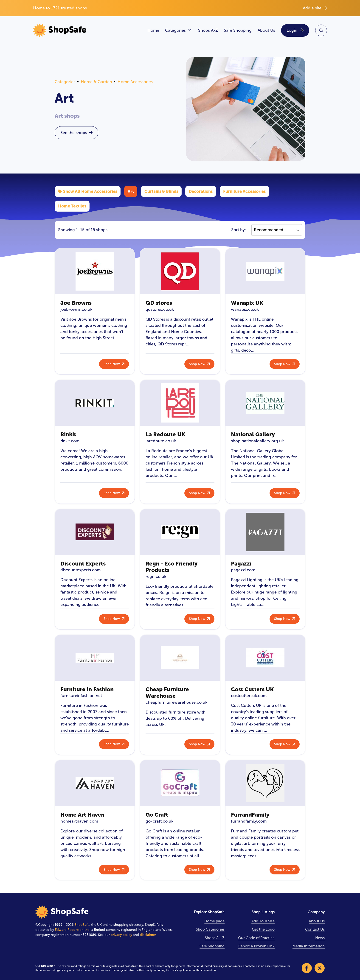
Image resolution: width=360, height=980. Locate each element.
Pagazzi (241, 564)
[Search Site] (321, 30)
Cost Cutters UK (252, 689)
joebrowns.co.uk (76, 309)
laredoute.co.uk (161, 441)
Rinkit (68, 434)
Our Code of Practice (256, 938)
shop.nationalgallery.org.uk (257, 441)
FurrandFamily (250, 815)
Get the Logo (263, 929)
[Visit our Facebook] (307, 968)
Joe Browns (76, 303)
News (320, 938)
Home (153, 30)
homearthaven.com (79, 821)
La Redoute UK (165, 434)
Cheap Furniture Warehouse (167, 693)
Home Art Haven (82, 815)
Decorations (201, 191)
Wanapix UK (247, 303)
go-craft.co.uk (159, 821)
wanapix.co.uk (245, 309)
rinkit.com (70, 441)
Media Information (309, 946)
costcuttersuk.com (249, 696)
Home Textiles (72, 206)
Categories (179, 30)
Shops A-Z (208, 30)
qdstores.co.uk (160, 309)
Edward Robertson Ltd (72, 930)
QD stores (159, 303)
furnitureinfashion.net (81, 696)
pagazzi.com (243, 570)
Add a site (315, 8)
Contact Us (315, 929)
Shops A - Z (215, 938)
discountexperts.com (80, 570)
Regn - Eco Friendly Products (172, 567)
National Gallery (253, 434)
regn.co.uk (156, 577)
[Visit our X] (320, 968)
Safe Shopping (238, 30)
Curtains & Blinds (161, 191)
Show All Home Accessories (88, 191)
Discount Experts (83, 564)
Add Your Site (263, 921)
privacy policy (121, 935)
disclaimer (148, 935)
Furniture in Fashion (87, 689)
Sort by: (239, 230)
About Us (266, 30)
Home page (214, 921)
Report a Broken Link (256, 946)
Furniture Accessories (244, 191)
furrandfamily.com (249, 821)
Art (131, 191)
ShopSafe (82, 925)
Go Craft (157, 815)
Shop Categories (210, 929)
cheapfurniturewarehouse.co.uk (176, 702)
